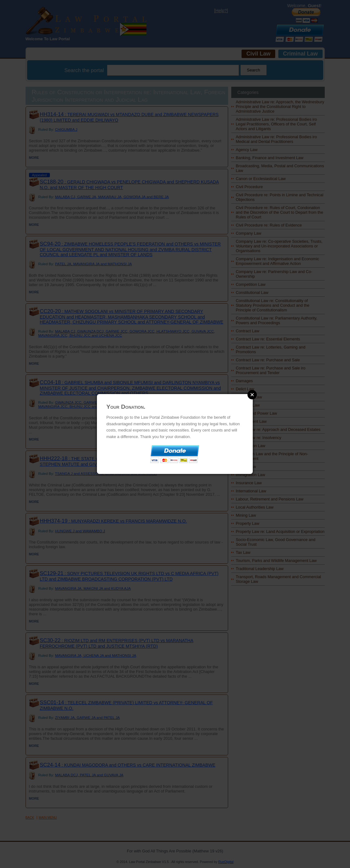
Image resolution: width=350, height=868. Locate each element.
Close (252, 395)
